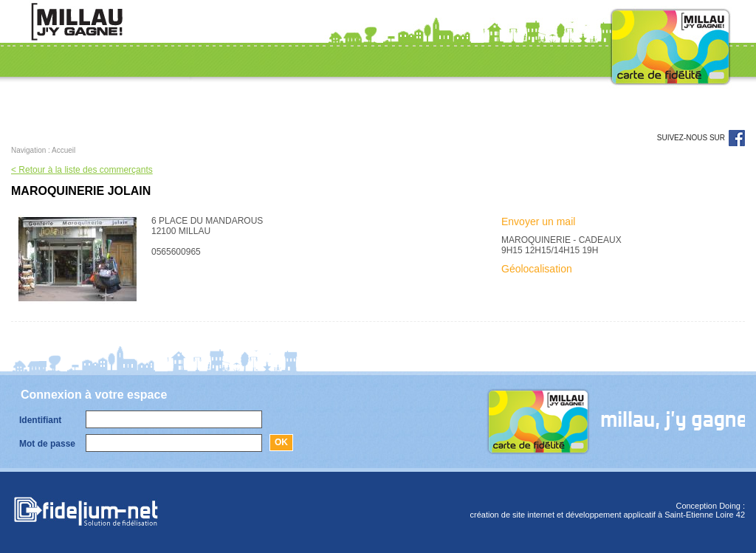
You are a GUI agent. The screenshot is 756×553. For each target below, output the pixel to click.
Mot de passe (47, 444)
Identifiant (40, 420)
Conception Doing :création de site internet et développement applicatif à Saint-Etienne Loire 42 (608, 510)
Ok (281, 442)
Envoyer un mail (538, 221)
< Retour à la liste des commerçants (82, 170)
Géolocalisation (537, 269)
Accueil (63, 150)
